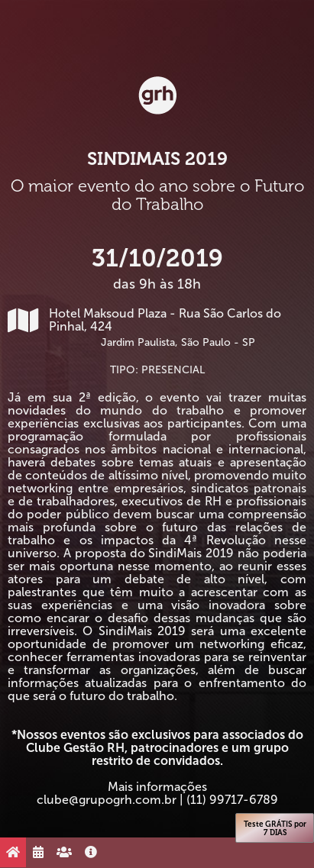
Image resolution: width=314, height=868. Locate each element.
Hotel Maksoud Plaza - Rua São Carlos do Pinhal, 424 (157, 328)
